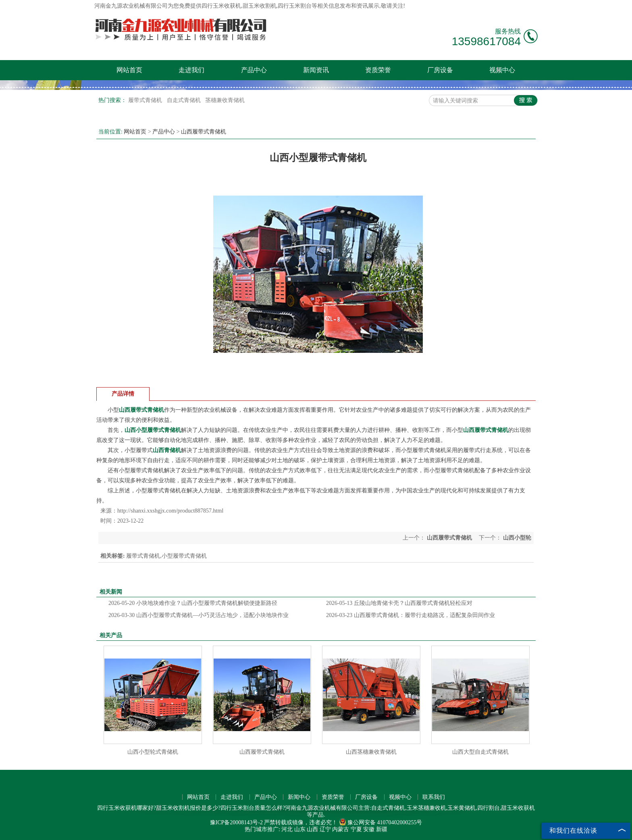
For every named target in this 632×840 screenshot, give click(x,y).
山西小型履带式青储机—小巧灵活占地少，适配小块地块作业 (199, 615)
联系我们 (434, 797)
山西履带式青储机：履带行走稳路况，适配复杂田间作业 (411, 615)
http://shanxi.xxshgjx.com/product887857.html (170, 511)
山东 (300, 829)
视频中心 (502, 70)
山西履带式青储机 (204, 132)
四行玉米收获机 (221, 6)
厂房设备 (440, 70)
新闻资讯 (316, 70)
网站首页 (129, 70)
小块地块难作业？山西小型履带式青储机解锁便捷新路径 (193, 603)
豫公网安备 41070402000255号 (381, 822)
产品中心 (254, 70)
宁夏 (356, 829)
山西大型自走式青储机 (480, 752)
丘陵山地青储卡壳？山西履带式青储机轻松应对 (399, 603)
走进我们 (191, 70)
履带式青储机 (146, 100)
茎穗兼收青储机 (225, 100)
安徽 (369, 829)
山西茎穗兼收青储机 (371, 752)
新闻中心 (299, 797)
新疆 (382, 829)
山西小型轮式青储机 (153, 752)
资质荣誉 (378, 70)
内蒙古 (341, 829)
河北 (287, 829)
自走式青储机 (185, 100)
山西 (312, 829)
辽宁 (325, 829)
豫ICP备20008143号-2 (236, 822)
